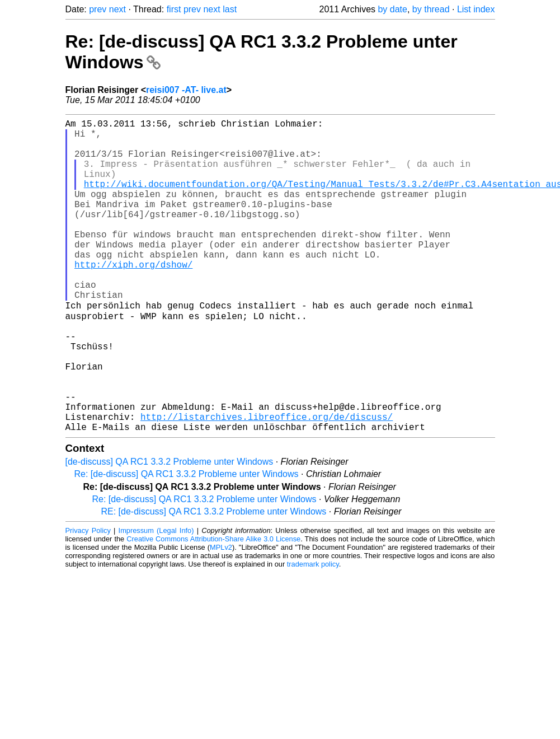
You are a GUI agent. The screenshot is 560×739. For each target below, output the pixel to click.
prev (98, 9)
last (230, 9)
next (117, 9)
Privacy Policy (88, 599)
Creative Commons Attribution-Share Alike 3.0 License (213, 607)
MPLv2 (221, 616)
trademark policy (313, 632)
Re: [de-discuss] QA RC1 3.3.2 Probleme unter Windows (187, 542)
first (174, 9)
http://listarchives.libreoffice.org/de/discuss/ (267, 483)
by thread (431, 9)
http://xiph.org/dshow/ (133, 298)
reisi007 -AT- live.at (186, 90)
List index (476, 9)
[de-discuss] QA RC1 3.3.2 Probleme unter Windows (170, 530)
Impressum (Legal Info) (156, 599)
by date (392, 9)
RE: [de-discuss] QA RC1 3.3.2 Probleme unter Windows (214, 580)
